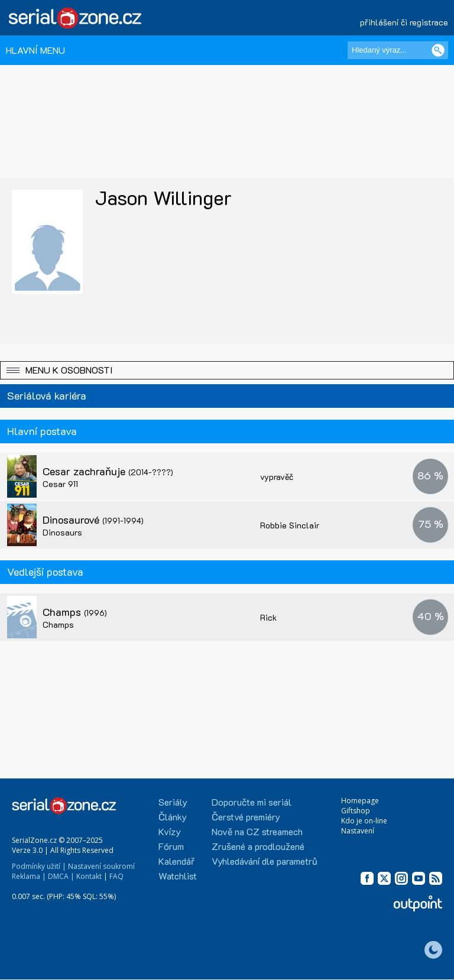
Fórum (171, 846)
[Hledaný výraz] (398, 50)
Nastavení (358, 831)
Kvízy (170, 831)
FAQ (116, 876)
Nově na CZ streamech (257, 831)
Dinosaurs (62, 532)
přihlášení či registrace (404, 22)
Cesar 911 (60, 484)
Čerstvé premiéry (246, 817)
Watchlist (178, 876)
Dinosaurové (93, 520)
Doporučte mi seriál (252, 802)
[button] (227, 370)
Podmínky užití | (39, 866)
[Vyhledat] (438, 50)
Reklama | (29, 876)
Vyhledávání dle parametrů (265, 861)
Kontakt (89, 876)
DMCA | (61, 876)
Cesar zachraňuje (108, 471)
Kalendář (176, 861)
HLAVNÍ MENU (35, 50)
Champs (75, 612)
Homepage (360, 801)
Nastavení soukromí (101, 866)
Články (173, 817)
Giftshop (356, 811)
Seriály (173, 802)
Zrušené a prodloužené (258, 846)
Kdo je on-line (364, 821)
